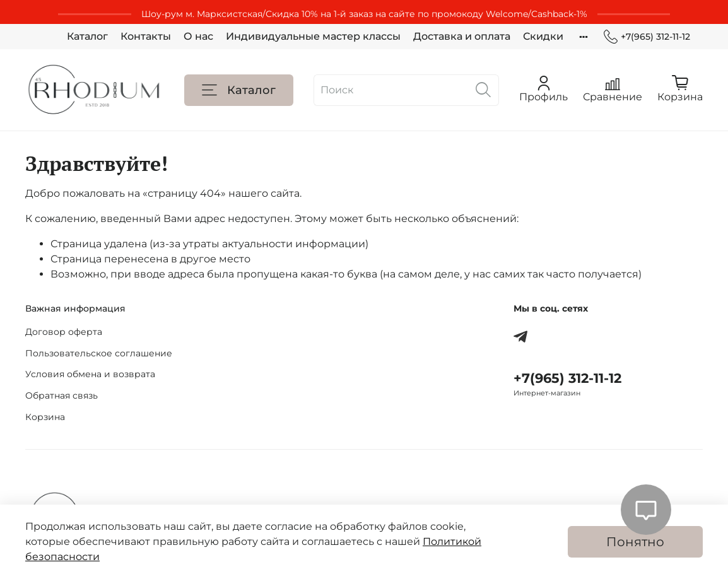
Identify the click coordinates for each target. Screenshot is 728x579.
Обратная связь (62, 395)
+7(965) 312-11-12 (647, 37)
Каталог (87, 36)
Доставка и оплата (462, 36)
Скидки (543, 36)
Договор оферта (64, 332)
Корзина (45, 417)
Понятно (635, 542)
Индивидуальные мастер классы (313, 36)
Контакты (146, 36)
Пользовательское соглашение (99, 353)
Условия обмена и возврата (90, 374)
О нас (198, 36)
